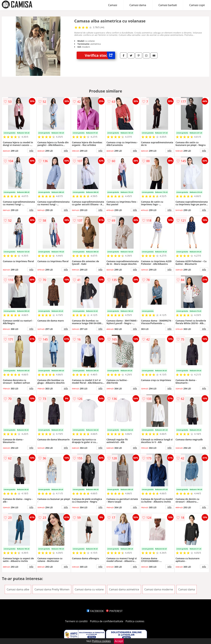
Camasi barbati (168, 5)
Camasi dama (138, 5)
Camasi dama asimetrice (124, 589)
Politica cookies (135, 621)
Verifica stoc (100, 55)
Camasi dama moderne (159, 589)
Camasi (113, 5)
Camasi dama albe (18, 589)
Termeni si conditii (76, 621)
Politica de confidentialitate (107, 621)
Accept (119, 641)
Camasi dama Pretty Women (52, 589)
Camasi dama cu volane (89, 589)
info (31, 151)
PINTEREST (114, 611)
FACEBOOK (95, 611)
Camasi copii (197, 5)
